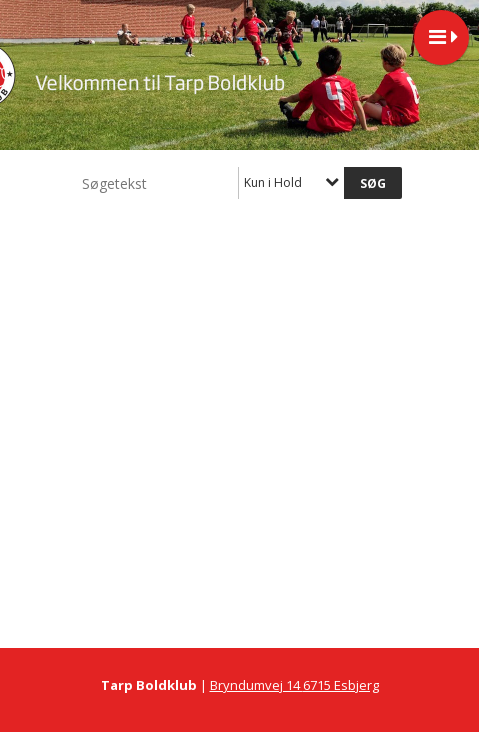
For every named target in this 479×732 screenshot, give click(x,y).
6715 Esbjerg (341, 685)
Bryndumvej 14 (256, 685)
